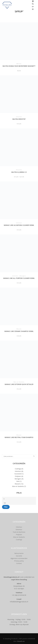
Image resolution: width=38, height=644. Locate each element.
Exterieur (19, 529)
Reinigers (18, 479)
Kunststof (18, 474)
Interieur (18, 471)
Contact (19, 563)
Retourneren (19, 553)
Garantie (19, 556)
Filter (6, 507)
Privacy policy (19, 561)
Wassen (17, 484)
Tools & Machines (19, 532)
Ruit (18, 481)
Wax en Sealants (18, 486)
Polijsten (18, 476)
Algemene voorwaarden (19, 558)
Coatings (18, 469)
